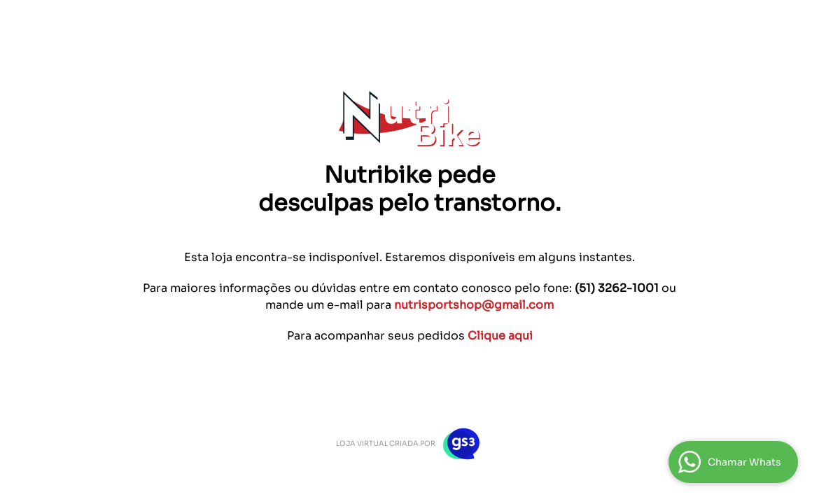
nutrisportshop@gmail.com (474, 305)
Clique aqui (500, 336)
